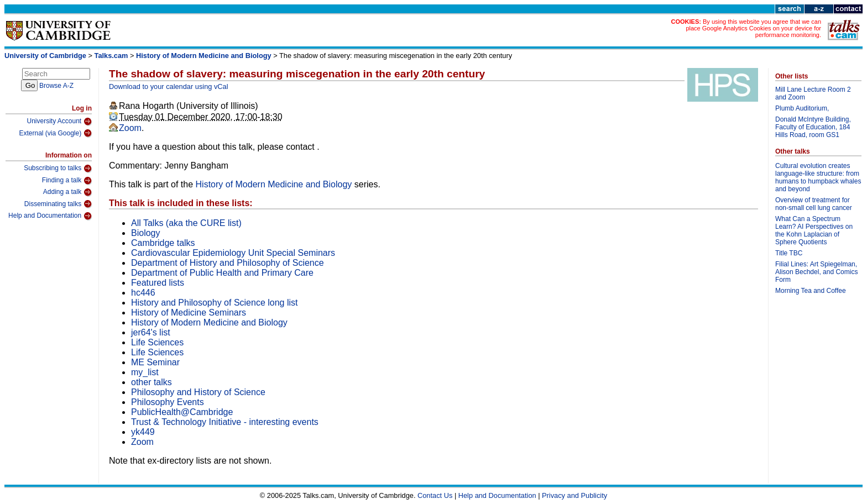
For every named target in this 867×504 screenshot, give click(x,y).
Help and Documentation (50, 216)
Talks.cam (111, 56)
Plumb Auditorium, (802, 108)
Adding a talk (67, 192)
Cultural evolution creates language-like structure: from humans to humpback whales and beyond (818, 177)
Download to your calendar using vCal (169, 86)
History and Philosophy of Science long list (215, 303)
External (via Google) (55, 133)
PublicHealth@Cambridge (182, 412)
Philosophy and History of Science (198, 392)
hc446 (143, 293)
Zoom (130, 128)
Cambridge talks (163, 243)
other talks (152, 382)
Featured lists (158, 283)
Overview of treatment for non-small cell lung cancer (814, 204)
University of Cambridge (45, 56)
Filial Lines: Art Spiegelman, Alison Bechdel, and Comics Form (816, 272)
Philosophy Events (168, 402)
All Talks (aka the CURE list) (186, 223)
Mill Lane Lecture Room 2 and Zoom (813, 93)
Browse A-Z (56, 86)
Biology (145, 233)
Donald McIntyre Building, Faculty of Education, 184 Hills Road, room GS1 (813, 127)
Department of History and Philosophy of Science (228, 263)
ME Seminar (155, 362)
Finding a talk (67, 181)
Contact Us (435, 495)
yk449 (143, 432)
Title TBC (789, 253)
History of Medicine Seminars (189, 313)
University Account (59, 122)
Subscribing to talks (58, 169)
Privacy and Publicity (574, 495)
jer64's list (151, 332)
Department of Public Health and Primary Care (222, 273)
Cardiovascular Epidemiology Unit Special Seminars (233, 253)
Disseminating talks (58, 204)
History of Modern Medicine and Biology (204, 56)
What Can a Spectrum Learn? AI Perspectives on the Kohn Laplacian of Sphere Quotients (814, 230)
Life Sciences (157, 342)
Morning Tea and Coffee (811, 291)
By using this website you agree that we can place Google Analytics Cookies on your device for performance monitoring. (753, 28)
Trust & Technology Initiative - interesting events (225, 422)
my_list (145, 372)
